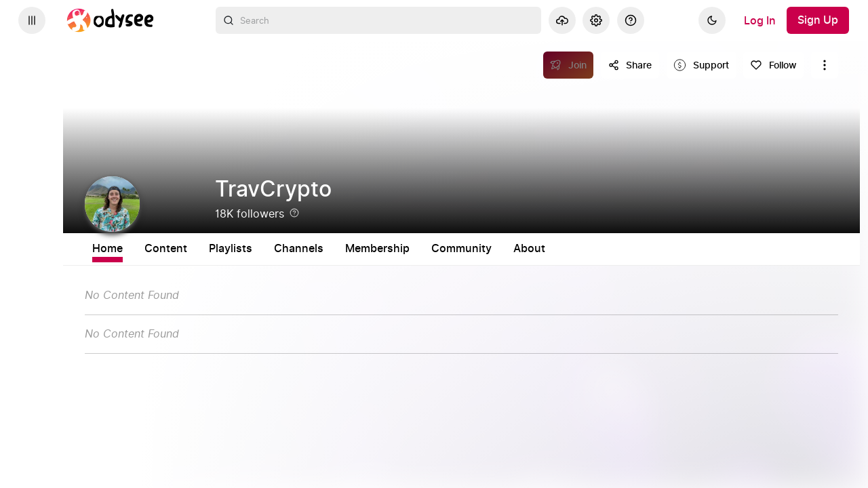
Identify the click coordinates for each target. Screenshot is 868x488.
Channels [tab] (411, 249)
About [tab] (641, 249)
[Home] (111, 20)
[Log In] (760, 20)
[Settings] (596, 20)
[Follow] (773, 65)
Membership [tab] (489, 249)
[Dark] (712, 20)
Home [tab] (219, 249)
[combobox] (378, 20)
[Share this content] (630, 65)
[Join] (569, 65)
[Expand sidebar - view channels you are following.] (32, 20)
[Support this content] (702, 65)
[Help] (631, 20)
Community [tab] (573, 249)
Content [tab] (278, 249)
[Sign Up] (818, 20)
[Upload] (562, 20)
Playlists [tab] (342, 249)
